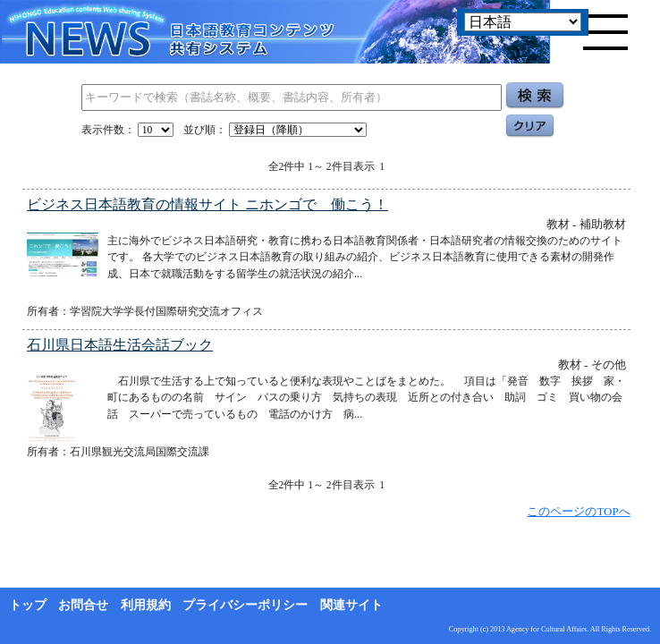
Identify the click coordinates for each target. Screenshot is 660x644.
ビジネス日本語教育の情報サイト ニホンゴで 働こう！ (207, 204)
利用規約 (146, 605)
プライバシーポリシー (245, 605)
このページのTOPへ (578, 511)
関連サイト (351, 605)
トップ (28, 605)
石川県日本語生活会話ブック (120, 345)
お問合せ (83, 605)
